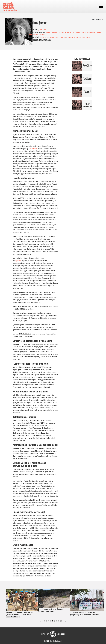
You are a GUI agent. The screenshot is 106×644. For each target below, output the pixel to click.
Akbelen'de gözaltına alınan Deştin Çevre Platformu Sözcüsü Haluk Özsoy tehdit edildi (19, 615)
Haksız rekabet (52, 32)
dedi (21, 540)
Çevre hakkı (42, 30)
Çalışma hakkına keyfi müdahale (78, 37)
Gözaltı (63, 37)
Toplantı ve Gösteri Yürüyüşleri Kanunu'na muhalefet (77, 32)
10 (61, 621)
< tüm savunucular (97, 19)
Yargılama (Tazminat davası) (49, 37)
